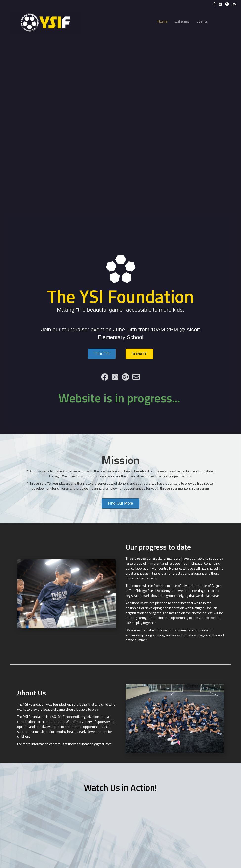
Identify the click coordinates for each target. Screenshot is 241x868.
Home (163, 21)
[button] (102, 354)
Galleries (182, 21)
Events (202, 21)
